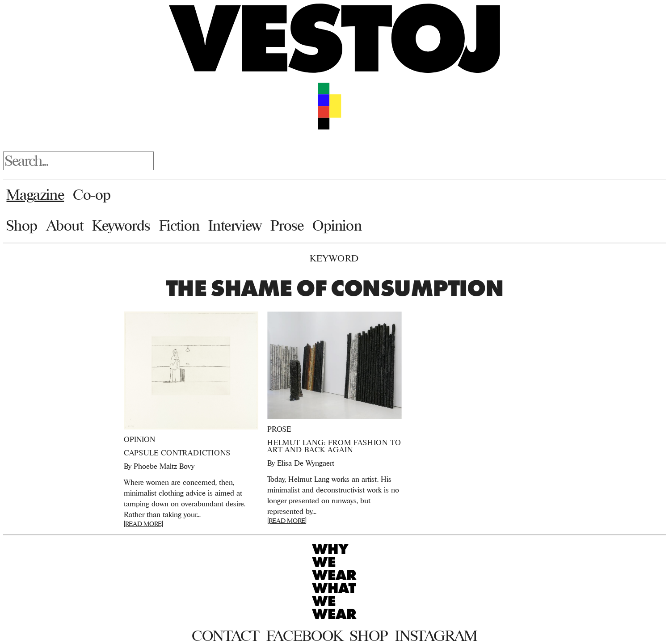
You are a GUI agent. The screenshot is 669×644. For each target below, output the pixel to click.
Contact (225, 636)
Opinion (337, 225)
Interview (235, 225)
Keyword (334, 258)
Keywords (121, 225)
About (65, 225)
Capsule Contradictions (177, 453)
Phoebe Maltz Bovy (164, 466)
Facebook (305, 636)
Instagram (436, 636)
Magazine (35, 194)
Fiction (179, 225)
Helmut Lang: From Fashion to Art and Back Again (334, 446)
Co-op (92, 194)
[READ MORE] (143, 524)
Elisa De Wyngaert (306, 463)
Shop (22, 225)
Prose (287, 225)
